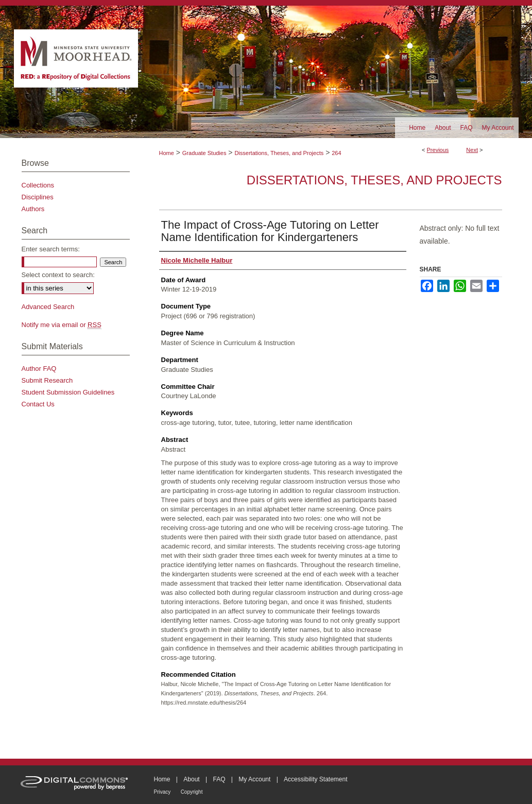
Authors (33, 209)
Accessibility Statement (315, 779)
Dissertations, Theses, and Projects (279, 153)
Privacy (162, 792)
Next (472, 150)
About (191, 779)
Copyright (192, 792)
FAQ (219, 779)
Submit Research (47, 380)
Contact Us (38, 404)
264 (336, 153)
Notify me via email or (62, 325)
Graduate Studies (204, 153)
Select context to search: (58, 275)
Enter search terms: (51, 249)
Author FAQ (39, 369)
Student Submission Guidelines (68, 392)
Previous (438, 150)
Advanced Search (48, 307)
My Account (254, 779)
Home (167, 153)
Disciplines (38, 197)
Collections (38, 185)
